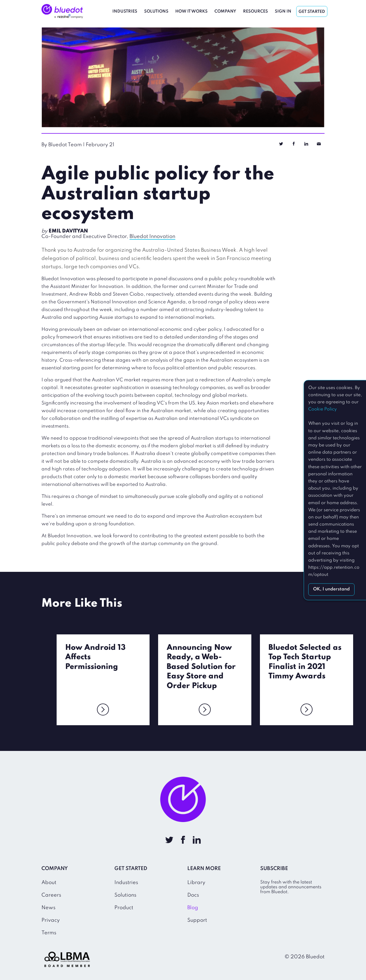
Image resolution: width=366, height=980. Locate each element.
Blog (193, 908)
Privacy (51, 920)
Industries (125, 11)
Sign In (283, 11)
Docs (193, 895)
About (49, 883)
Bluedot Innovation (152, 237)
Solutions (156, 11)
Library (196, 883)
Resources (255, 11)
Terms (49, 933)
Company (225, 11)
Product (124, 908)
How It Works (191, 11)
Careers (51, 895)
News (48, 908)
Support (197, 920)
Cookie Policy (323, 409)
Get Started (312, 12)
